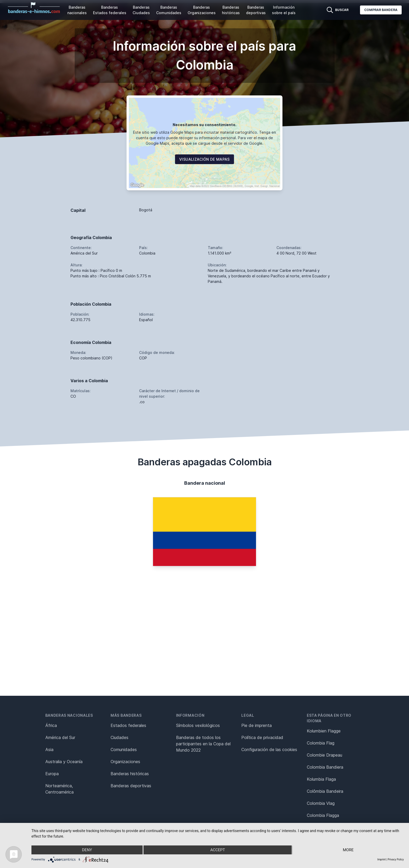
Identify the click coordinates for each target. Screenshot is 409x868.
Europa (52, 774)
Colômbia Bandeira (325, 791)
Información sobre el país (284, 10)
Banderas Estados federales (110, 10)
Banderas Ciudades (141, 10)
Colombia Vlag (321, 803)
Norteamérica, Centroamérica (59, 789)
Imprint (381, 859)
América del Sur (60, 737)
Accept (217, 850)
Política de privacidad (262, 737)
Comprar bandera (381, 10)
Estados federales (128, 725)
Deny (87, 850)
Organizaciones (125, 762)
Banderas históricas (231, 10)
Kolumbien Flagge (324, 731)
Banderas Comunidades (169, 10)
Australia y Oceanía (64, 762)
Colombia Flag (321, 743)
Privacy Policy (396, 859)
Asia (49, 750)
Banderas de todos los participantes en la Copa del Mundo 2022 (203, 744)
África (51, 725)
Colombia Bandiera (325, 767)
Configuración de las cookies (269, 750)
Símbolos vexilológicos (198, 725)
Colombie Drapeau (325, 755)
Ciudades (119, 737)
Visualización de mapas (205, 159)
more (348, 850)
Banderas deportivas (256, 10)
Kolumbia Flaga (321, 779)
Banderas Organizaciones (202, 10)
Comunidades (124, 750)
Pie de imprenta (257, 725)
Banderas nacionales (77, 10)
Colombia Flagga (323, 815)
